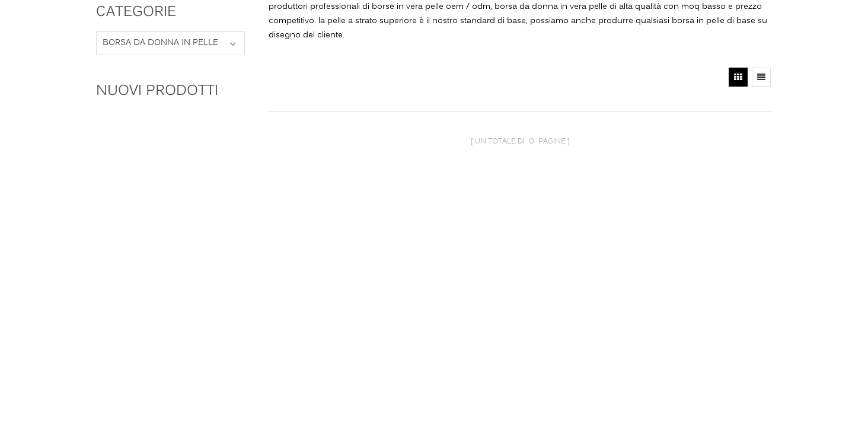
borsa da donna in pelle (160, 43)
